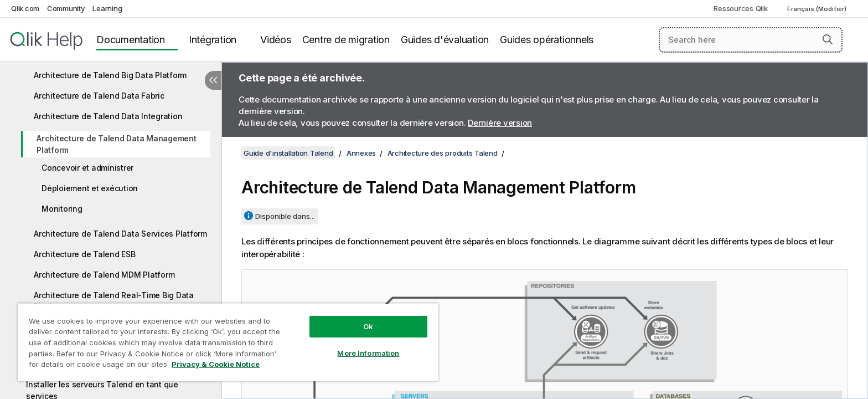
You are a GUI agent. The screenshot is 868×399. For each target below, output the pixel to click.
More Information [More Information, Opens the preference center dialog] (368, 353)
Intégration (213, 40)
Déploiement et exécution (90, 188)
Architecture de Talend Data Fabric (99, 96)
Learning (107, 8)
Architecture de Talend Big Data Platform (110, 75)
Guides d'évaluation (445, 40)
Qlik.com (25, 8)
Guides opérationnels (547, 40)
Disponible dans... (285, 216)
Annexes (361, 153)
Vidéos (276, 40)
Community (66, 8)
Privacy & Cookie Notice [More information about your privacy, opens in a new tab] (216, 364)
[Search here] (751, 40)
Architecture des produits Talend (443, 153)
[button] (828, 39)
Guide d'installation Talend (288, 153)
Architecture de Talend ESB (85, 254)
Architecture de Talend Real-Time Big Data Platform (114, 301)
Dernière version (500, 123)
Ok (368, 326)
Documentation (131, 40)
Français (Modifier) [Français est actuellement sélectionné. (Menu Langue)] (818, 9)
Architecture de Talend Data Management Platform (117, 144)
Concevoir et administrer (87, 168)
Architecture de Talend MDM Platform (104, 275)
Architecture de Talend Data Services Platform (120, 234)
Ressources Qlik (740, 8)
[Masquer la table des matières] (213, 80)
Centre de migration (346, 40)
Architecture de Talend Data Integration (108, 116)
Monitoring (62, 209)
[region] (228, 342)
